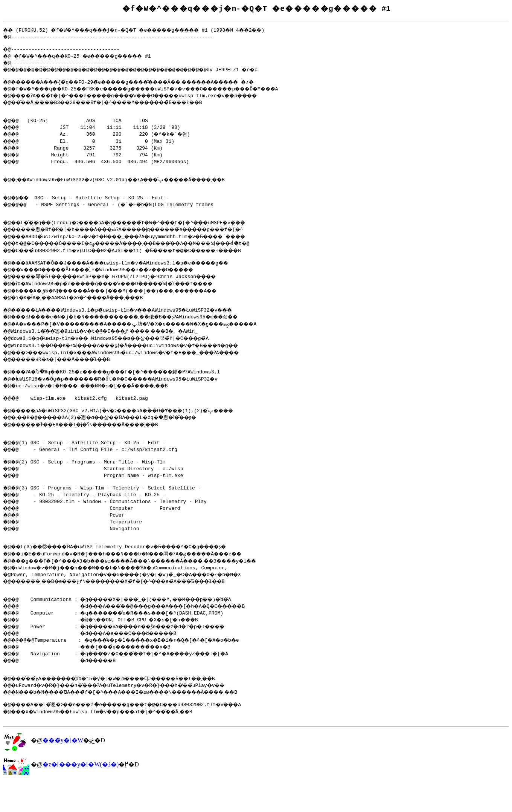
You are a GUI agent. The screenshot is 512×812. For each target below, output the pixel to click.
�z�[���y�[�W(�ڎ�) (81, 795)
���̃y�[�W (63, 771)
